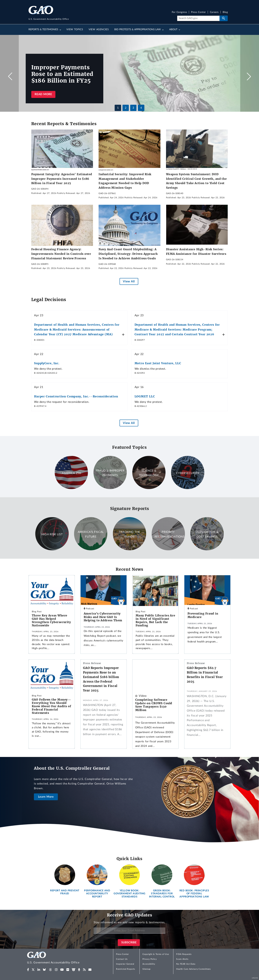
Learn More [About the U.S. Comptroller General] (46, 797)
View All (129, 281)
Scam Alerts (182, 959)
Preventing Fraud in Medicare (203, 615)
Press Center (198, 12)
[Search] (198, 18)
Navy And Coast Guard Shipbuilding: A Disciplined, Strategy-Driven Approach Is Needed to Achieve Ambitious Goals (128, 254)
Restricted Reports (125, 969)
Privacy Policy (150, 959)
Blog (225, 12)
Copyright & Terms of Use (156, 954)
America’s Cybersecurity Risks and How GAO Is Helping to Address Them (103, 617)
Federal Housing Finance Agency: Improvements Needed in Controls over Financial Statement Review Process (61, 254)
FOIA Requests (184, 954)
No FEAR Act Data (186, 964)
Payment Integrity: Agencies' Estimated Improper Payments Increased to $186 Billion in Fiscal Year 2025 (62, 179)
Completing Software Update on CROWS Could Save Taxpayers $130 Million (154, 705)
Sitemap (147, 969)
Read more (43, 94)
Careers (214, 12)
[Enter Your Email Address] (129, 931)
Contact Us (122, 959)
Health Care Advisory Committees (193, 969)
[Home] (60, 958)
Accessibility (149, 964)
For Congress (179, 12)
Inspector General (125, 964)
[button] (249, 76)
